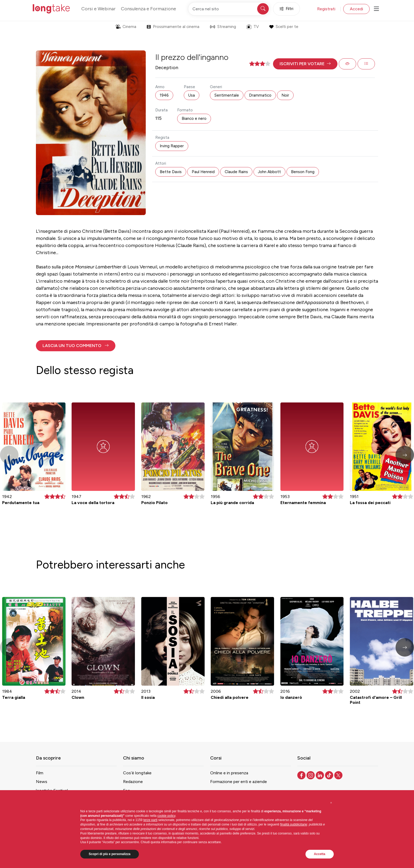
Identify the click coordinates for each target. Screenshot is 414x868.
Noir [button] (285, 95)
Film (40, 773)
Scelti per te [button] (284, 27)
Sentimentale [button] (227, 95)
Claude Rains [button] (236, 172)
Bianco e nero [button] (194, 118)
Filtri (286, 9)
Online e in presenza (229, 773)
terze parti (150, 820)
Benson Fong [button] (303, 172)
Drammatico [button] (260, 95)
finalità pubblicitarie (294, 824)
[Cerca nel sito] (229, 9)
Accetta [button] (320, 854)
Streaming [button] (223, 27)
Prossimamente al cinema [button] (173, 27)
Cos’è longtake (137, 773)
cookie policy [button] (166, 816)
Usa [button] (192, 95)
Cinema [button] (126, 27)
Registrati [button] (326, 9)
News (42, 782)
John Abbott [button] (269, 172)
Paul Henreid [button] (203, 172)
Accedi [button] (356, 9)
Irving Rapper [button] (172, 146)
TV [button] (253, 27)
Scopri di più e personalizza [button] (110, 854)
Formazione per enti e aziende (239, 782)
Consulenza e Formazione (149, 9)
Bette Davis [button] (171, 172)
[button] (305, 64)
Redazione (133, 782)
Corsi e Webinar (98, 9)
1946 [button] (164, 95)
